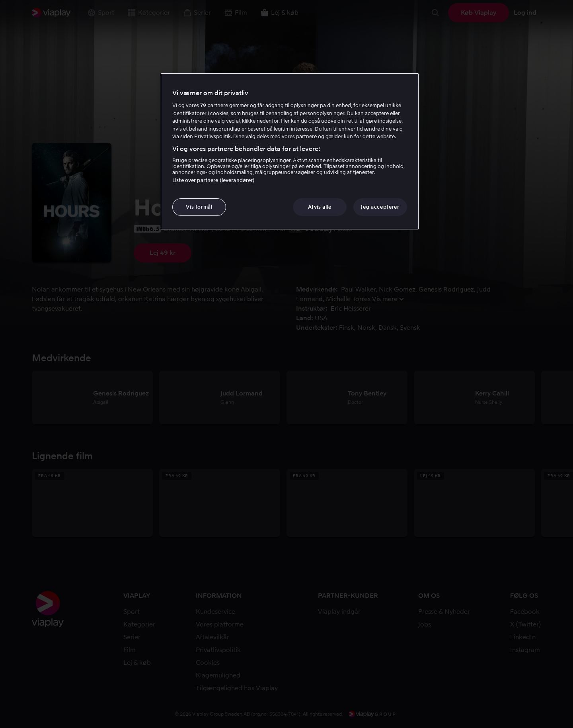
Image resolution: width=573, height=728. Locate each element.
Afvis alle (320, 207)
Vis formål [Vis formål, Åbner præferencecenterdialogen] (199, 207)
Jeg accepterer (380, 207)
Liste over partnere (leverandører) (213, 180)
